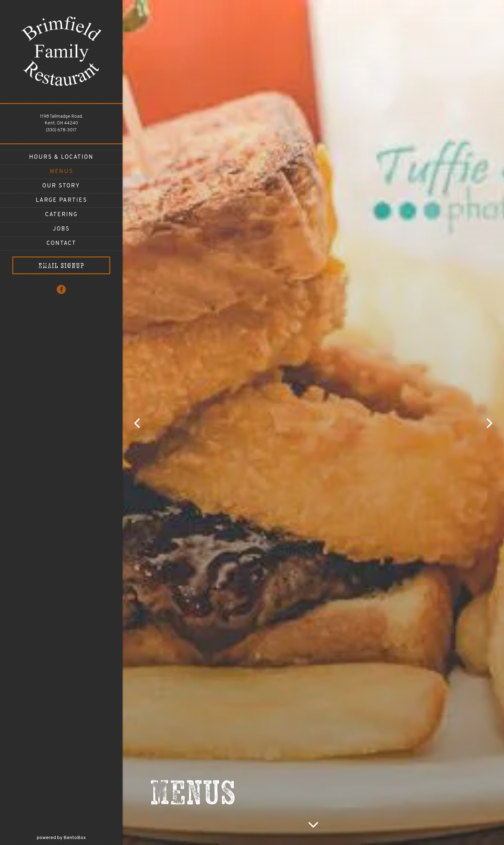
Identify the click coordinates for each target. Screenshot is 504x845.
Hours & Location (61, 157)
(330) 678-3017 (61, 130)
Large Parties (61, 200)
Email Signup (61, 265)
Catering (61, 215)
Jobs (61, 229)
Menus (61, 172)
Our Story (61, 186)
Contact (61, 243)
